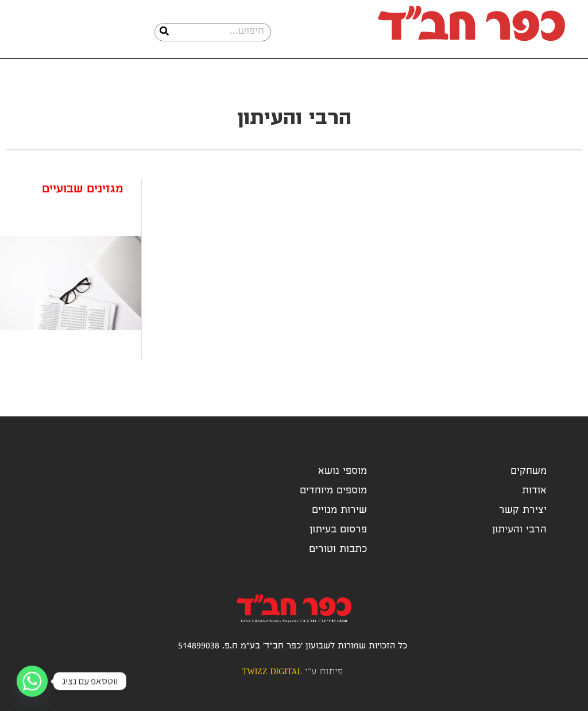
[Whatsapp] (32, 681)
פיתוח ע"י (293, 672)
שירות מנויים (339, 511)
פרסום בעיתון (338, 530)
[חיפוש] (164, 32)
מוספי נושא (343, 472)
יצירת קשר (523, 511)
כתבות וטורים (338, 550)
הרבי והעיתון (519, 530)
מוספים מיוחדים (333, 491)
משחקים (529, 472)
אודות (534, 491)
